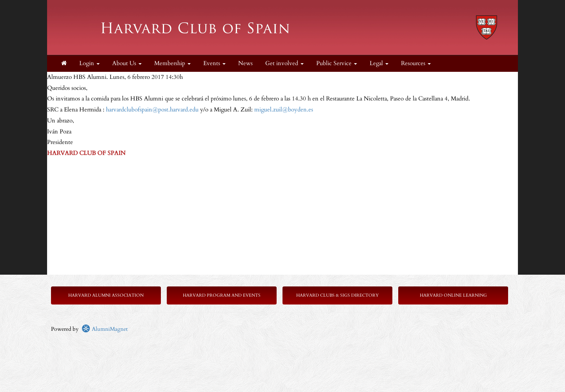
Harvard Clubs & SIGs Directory (337, 295)
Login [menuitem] (89, 63)
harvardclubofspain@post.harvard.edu (152, 110)
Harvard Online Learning (453, 295)
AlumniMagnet (105, 329)
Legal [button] (379, 63)
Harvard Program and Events (222, 295)
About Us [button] (127, 63)
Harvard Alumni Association (106, 295)
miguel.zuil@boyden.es (284, 110)
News (245, 63)
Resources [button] (416, 63)
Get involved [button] (284, 63)
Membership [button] (172, 63)
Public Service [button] (337, 63)
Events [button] (214, 63)
